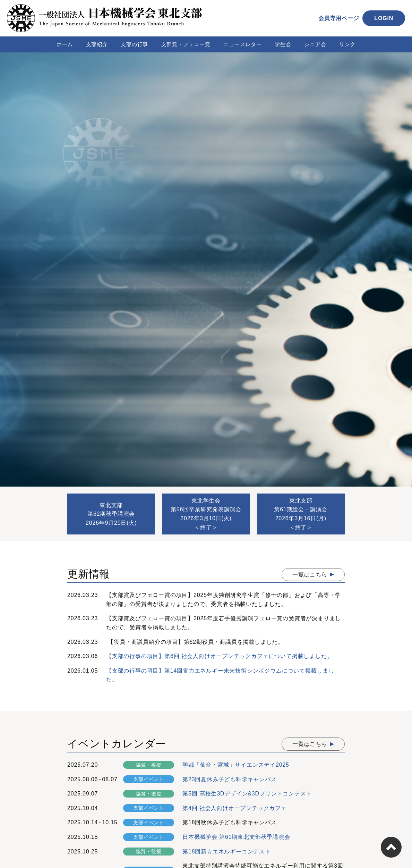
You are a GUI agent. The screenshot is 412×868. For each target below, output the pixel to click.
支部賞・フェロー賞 (186, 44)
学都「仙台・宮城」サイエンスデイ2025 (236, 765)
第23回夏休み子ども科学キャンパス (229, 779)
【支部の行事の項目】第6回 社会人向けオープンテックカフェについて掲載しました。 (219, 656)
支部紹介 (97, 44)
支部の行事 (134, 44)
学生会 (283, 44)
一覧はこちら (310, 575)
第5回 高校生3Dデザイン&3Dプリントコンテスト (247, 794)
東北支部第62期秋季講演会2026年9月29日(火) (111, 514)
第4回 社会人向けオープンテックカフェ (235, 808)
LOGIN (384, 18)
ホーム (65, 44)
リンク (347, 44)
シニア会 (315, 44)
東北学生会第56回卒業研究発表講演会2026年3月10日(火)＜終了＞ (206, 514)
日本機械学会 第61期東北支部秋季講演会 (236, 837)
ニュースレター (243, 44)
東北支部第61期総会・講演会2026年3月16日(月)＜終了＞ (301, 514)
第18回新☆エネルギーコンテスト (227, 852)
